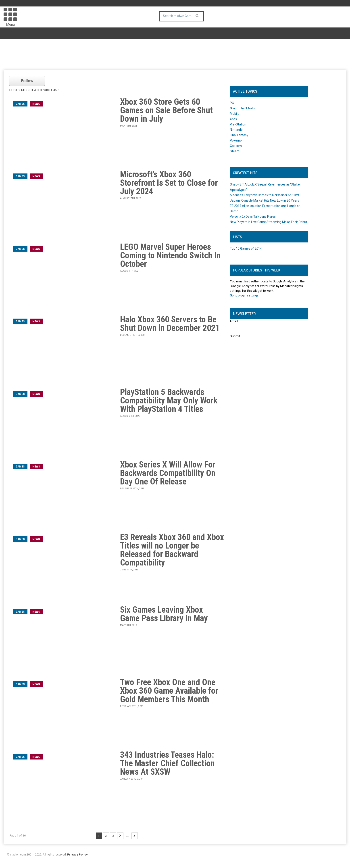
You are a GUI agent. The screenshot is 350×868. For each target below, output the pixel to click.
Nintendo (236, 130)
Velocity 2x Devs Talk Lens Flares (253, 217)
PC (232, 103)
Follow (27, 81)
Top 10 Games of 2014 (246, 248)
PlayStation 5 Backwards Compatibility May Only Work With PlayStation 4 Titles (169, 401)
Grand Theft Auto (242, 108)
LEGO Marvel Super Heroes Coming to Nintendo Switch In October (170, 255)
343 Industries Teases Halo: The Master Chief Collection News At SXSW (167, 763)
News (36, 104)
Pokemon (237, 140)
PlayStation (238, 124)
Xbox (233, 119)
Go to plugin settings (244, 295)
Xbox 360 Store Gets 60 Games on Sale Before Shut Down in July (166, 110)
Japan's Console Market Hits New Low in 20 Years (265, 200)
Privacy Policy (77, 854)
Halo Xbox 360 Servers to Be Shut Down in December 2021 (170, 324)
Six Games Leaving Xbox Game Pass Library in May (164, 614)
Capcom (236, 146)
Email (234, 321)
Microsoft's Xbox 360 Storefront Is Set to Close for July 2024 (169, 183)
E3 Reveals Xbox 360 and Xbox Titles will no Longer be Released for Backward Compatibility (172, 550)
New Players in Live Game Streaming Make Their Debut (269, 222)
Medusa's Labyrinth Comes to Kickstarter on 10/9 (264, 195)
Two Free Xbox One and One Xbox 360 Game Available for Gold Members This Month (169, 691)
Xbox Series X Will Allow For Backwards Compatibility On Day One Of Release (168, 473)
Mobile (235, 114)
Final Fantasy (239, 135)
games (20, 104)
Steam (235, 151)
